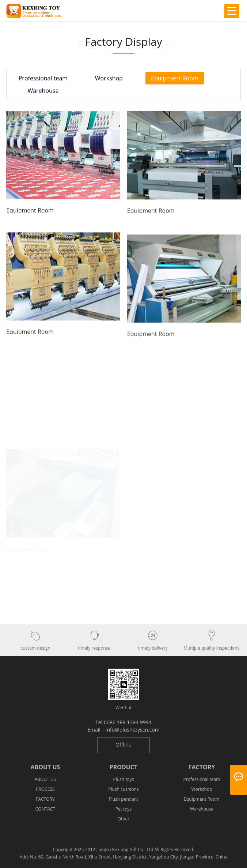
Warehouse (43, 92)
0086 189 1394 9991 (128, 722)
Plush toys (123, 779)
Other (124, 819)
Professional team (43, 79)
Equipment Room (175, 79)
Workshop (109, 79)
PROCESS (45, 789)
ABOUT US (45, 779)
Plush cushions (123, 789)
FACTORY (45, 799)
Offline (123, 745)
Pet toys (124, 809)
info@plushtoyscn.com (133, 730)
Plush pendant (124, 799)
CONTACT (45, 809)
